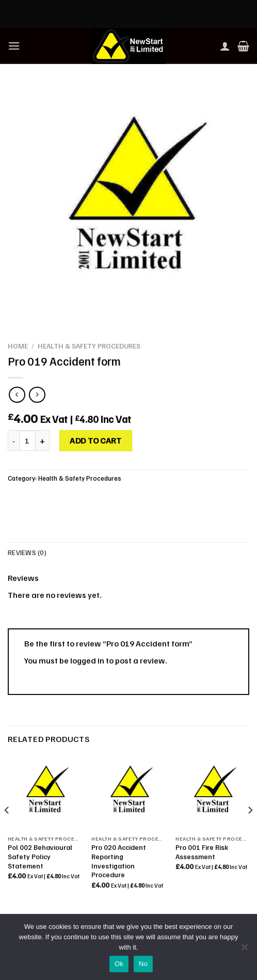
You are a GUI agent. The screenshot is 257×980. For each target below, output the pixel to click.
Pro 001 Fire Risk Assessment (202, 852)
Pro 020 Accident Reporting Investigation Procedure (119, 861)
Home (18, 346)
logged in (87, 660)
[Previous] (7, 831)
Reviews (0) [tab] (27, 552)
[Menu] (14, 46)
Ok (119, 964)
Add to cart (95, 440)
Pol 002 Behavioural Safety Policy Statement (40, 856)
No (143, 964)
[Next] (250, 831)
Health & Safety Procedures (89, 346)
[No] (244, 950)
